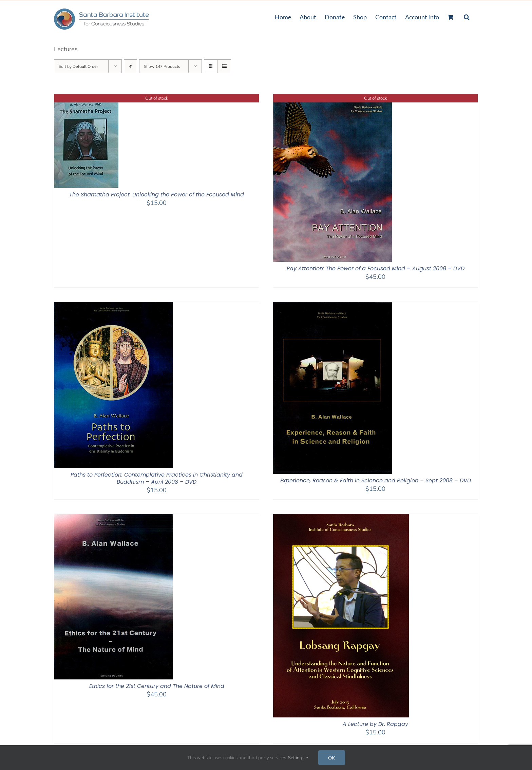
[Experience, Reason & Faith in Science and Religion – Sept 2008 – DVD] (332, 306)
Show (162, 66)
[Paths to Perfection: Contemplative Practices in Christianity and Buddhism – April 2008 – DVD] (114, 306)
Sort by (78, 66)
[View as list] (224, 66)
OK (332, 758)
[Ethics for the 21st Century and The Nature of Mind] (114, 518)
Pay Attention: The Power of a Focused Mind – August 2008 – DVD (376, 268)
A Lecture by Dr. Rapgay (375, 724)
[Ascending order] (130, 66)
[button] (467, 16)
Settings (298, 757)
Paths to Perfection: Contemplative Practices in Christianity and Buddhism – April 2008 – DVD (157, 478)
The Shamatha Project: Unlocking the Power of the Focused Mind (157, 195)
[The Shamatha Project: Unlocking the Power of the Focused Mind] (86, 98)
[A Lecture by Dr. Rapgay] (341, 518)
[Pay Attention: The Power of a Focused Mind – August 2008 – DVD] (332, 98)
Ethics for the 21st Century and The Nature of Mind (157, 686)
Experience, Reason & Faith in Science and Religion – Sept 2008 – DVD (376, 480)
